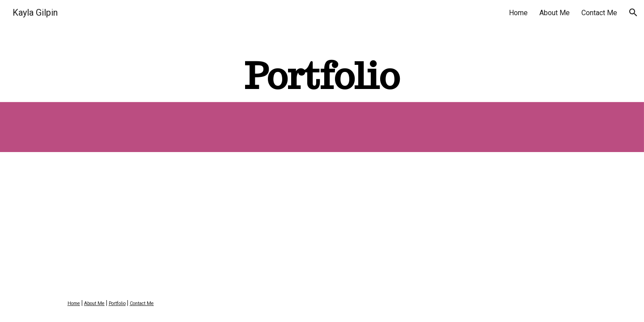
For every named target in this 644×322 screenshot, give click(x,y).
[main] (322, 76)
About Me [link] (555, 13)
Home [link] (518, 13)
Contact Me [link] (599, 13)
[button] (633, 13)
